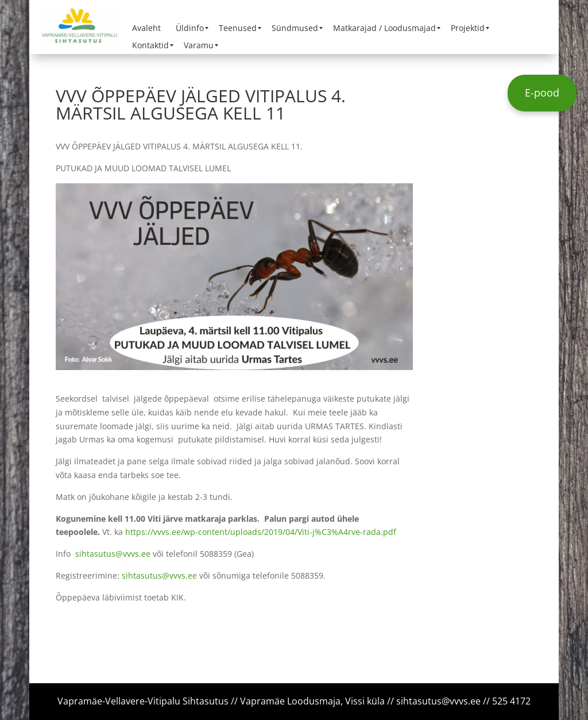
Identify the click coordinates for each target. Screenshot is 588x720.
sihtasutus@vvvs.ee (113, 554)
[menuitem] (146, 28)
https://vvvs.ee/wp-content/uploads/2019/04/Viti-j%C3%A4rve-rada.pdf (261, 532)
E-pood (542, 93)
